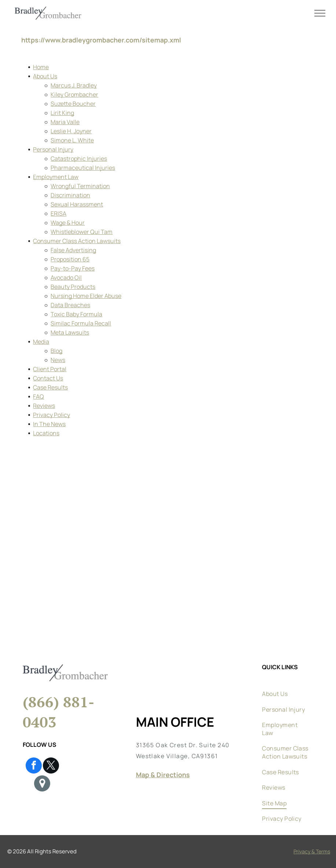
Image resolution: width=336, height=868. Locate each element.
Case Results (50, 387)
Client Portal (50, 369)
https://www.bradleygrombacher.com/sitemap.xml (101, 40)
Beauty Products (73, 287)
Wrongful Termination (80, 186)
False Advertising (73, 250)
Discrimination (70, 195)
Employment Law (56, 177)
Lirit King (62, 113)
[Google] (42, 784)
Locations (46, 433)
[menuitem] (286, 683)
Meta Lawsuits (70, 332)
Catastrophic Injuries (79, 159)
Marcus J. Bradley (74, 85)
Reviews (44, 406)
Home (41, 67)
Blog (56, 351)
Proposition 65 (70, 259)
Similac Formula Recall (81, 323)
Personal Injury (53, 149)
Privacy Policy (51, 415)
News (58, 360)
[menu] (320, 13)
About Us (45, 76)
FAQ (38, 396)
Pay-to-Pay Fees (73, 268)
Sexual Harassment (77, 204)
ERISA (58, 213)
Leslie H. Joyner (71, 131)
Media (41, 342)
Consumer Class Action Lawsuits (77, 241)
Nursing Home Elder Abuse (86, 296)
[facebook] (34, 766)
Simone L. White (72, 140)
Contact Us (48, 378)
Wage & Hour (68, 223)
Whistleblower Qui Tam (82, 232)
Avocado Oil (66, 277)
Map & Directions (163, 775)
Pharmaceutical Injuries (83, 168)
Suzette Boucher (73, 104)
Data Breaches (70, 305)
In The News (49, 424)
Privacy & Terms (312, 851)
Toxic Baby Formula (76, 314)
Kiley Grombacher (74, 94)
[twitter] (51, 766)
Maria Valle (65, 122)
